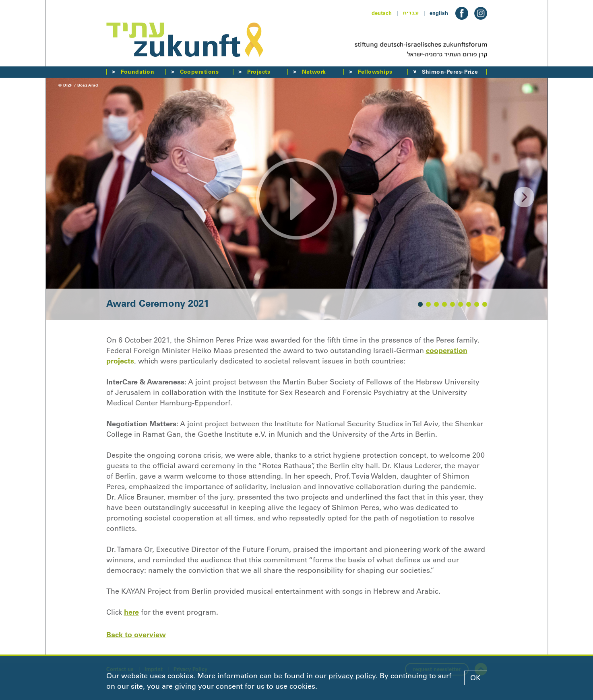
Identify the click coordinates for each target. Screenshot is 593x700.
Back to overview (136, 635)
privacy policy (352, 676)
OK (475, 678)
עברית (411, 13)
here (131, 612)
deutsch (382, 13)
